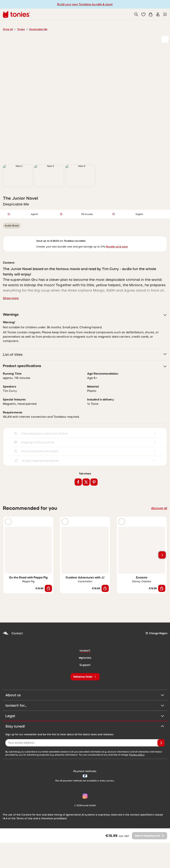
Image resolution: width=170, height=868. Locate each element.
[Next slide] (162, 580)
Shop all (8, 29)
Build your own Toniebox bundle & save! (85, 4)
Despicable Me (38, 29)
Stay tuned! (85, 751)
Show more (11, 323)
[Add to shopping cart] (48, 614)
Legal (85, 741)
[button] (143, 14)
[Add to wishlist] (165, 39)
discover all (159, 533)
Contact (13, 658)
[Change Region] (156, 658)
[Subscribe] (161, 768)
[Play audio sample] (8, 547)
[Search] (136, 14)
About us (85, 720)
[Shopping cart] (151, 14)
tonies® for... (85, 731)
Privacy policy (137, 780)
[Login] (158, 14)
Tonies (21, 29)
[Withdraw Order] (85, 702)
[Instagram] (84, 821)
